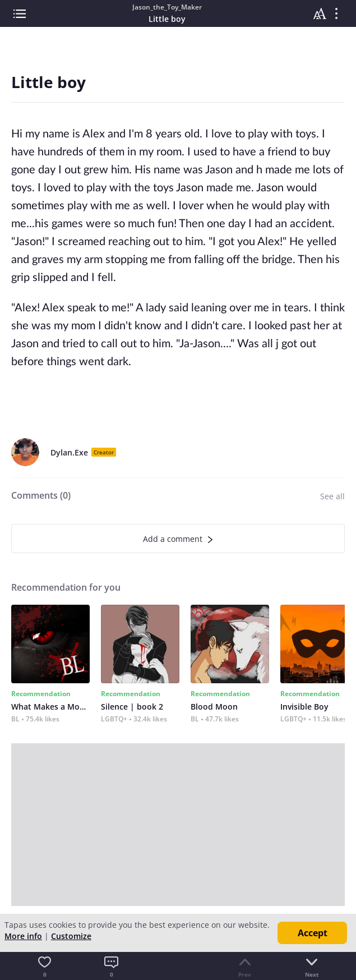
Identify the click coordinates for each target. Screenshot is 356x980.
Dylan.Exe (69, 452)
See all (332, 496)
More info (23, 936)
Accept (313, 933)
